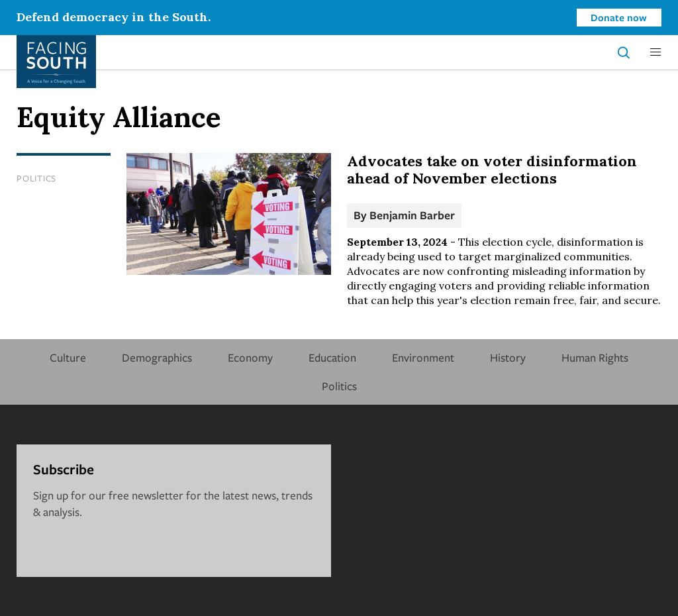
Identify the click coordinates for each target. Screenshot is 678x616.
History (508, 357)
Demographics (157, 357)
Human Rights (595, 357)
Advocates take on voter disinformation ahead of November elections (492, 170)
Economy (250, 357)
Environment (423, 357)
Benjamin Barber (412, 215)
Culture (68, 357)
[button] (655, 52)
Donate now (619, 17)
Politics (36, 178)
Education (332, 357)
